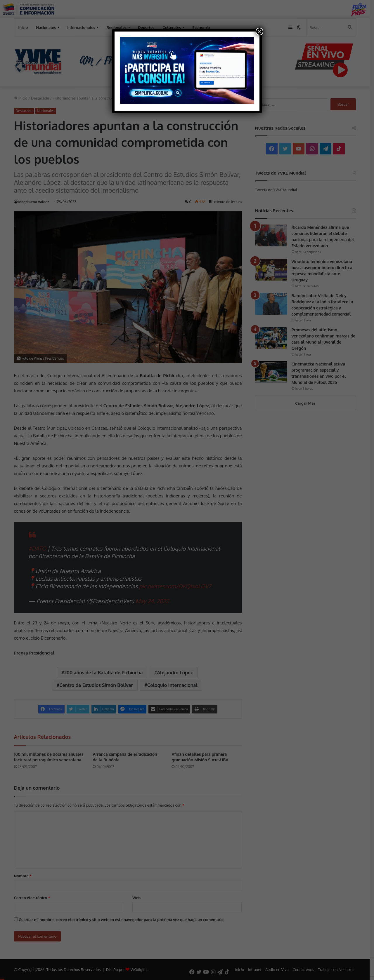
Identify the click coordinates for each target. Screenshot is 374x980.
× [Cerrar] (259, 32)
